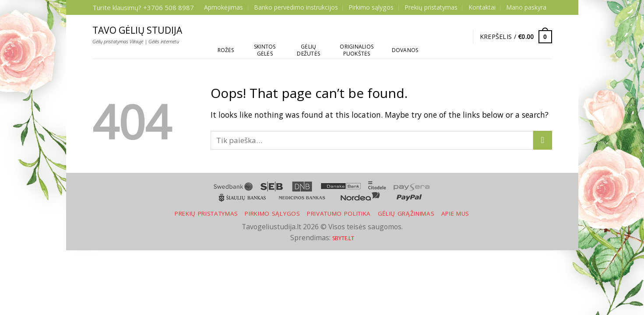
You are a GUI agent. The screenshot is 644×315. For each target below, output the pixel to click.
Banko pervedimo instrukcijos (296, 7)
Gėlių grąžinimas (406, 213)
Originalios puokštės (357, 50)
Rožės (226, 50)
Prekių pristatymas (431, 7)
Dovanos (405, 50)
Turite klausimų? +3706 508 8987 (143, 7)
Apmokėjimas (223, 7)
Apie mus (455, 213)
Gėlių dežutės (308, 50)
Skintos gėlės (265, 50)
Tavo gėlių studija (137, 30)
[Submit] (543, 140)
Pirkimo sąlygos (371, 7)
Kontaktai (482, 7)
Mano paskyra (526, 7)
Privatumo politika (339, 213)
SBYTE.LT (343, 238)
